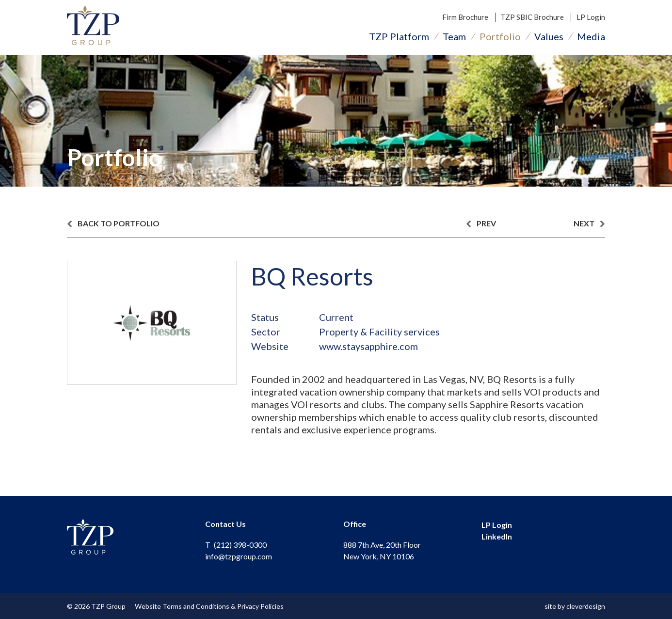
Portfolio (500, 36)
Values (549, 36)
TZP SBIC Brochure (532, 17)
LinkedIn (497, 536)
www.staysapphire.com (368, 346)
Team (454, 36)
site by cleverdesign (575, 606)
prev (481, 224)
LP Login (591, 17)
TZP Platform (399, 36)
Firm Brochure (465, 17)
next (589, 224)
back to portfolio (113, 224)
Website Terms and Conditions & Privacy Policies (209, 606)
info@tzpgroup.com (239, 556)
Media (591, 36)
